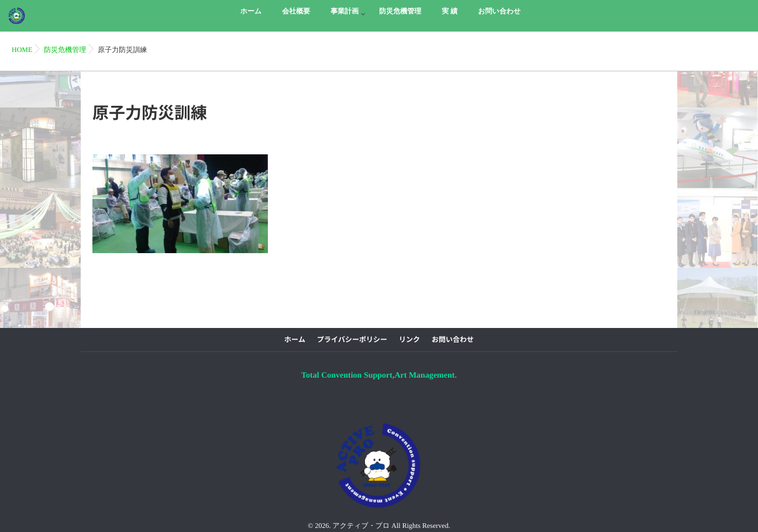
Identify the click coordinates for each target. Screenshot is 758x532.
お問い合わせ (453, 340)
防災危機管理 (65, 50)
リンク (409, 340)
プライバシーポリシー (352, 340)
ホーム (295, 340)
